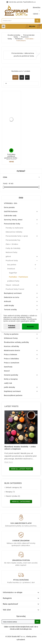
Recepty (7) (10, 492)
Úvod (21, 198)
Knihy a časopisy (11, 379)
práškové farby (13, 281)
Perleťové (11, 269)
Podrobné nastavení (12, 326)
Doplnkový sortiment (12, 391)
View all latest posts (21, 469)
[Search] (18, 21)
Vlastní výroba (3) (13, 496)
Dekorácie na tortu (12, 297)
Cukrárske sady (10, 216)
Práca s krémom (11, 355)
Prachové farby (12, 261)
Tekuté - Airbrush (12, 285)
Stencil (7, 371)
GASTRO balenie (11, 211)
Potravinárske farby (12, 224)
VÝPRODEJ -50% (11, 203)
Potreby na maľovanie (14, 228)
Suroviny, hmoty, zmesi (13, 220)
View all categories (21, 502)
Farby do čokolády (13, 248)
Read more (9, 462)
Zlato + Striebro (12, 244)
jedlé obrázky (10, 387)
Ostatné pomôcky (11, 375)
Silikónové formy (11, 338)
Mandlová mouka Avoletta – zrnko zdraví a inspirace (20, 448)
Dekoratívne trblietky (14, 232)
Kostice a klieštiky (12, 346)
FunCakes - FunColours (19, 277)
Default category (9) (14, 487)
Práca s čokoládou (11, 359)
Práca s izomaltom (12, 363)
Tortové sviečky (10, 310)
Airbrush (8, 301)
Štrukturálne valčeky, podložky (16, 342)
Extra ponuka (9, 207)
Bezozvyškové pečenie (13, 395)
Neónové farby (12, 252)
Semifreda (8, 367)
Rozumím (30, 326)
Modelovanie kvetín (12, 350)
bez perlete (12, 265)
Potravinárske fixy (13, 240)
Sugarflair (13, 273)
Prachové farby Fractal (15, 289)
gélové (8, 256)
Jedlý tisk (8, 383)
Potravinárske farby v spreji (17, 236)
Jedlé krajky (9, 305)
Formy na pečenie (11, 334)
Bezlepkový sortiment (13, 293)
